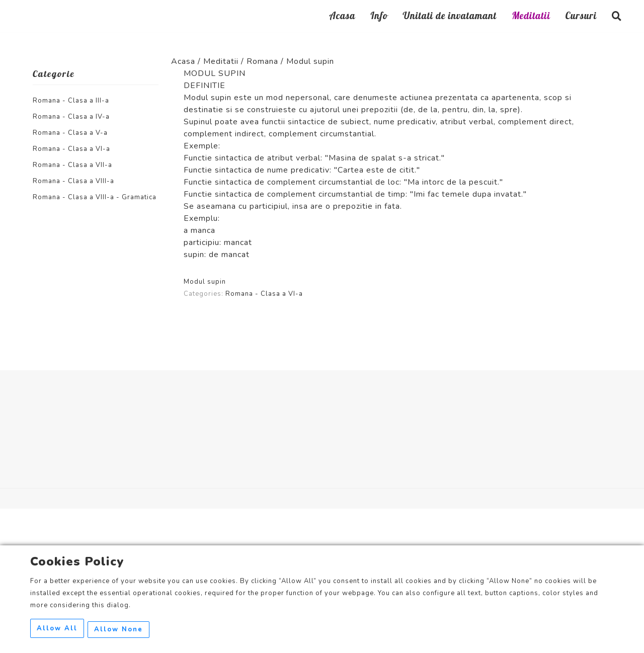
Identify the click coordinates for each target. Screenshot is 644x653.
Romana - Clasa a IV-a (71, 117)
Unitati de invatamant (450, 17)
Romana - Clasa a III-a (71, 101)
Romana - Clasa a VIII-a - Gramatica (95, 197)
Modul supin (205, 282)
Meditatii (531, 17)
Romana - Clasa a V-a (70, 133)
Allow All (57, 630)
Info (379, 17)
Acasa (342, 17)
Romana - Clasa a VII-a (72, 165)
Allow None (121, 630)
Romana (262, 61)
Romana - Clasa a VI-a (71, 149)
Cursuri (581, 17)
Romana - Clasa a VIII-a (73, 181)
